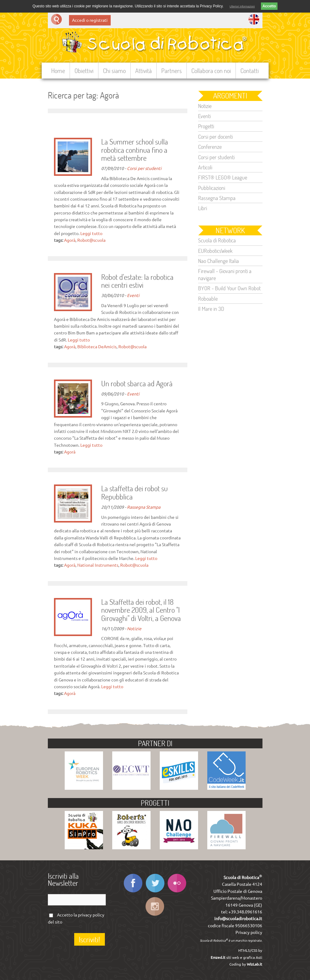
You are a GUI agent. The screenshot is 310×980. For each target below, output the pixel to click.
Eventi (133, 295)
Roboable (208, 299)
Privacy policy (249, 932)
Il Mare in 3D (211, 309)
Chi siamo (114, 71)
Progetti (206, 126)
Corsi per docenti (215, 137)
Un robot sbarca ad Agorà (137, 384)
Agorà (70, 240)
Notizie (134, 629)
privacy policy (91, 915)
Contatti (250, 71)
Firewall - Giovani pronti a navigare (225, 274)
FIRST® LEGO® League (223, 177)
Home (58, 71)
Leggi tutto (91, 233)
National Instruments (98, 565)
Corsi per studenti (144, 168)
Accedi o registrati (90, 20)
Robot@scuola (91, 240)
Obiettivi (84, 71)
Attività (144, 71)
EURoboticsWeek (215, 251)
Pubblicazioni (212, 188)
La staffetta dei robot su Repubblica (134, 493)
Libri (203, 208)
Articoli (205, 167)
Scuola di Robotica (217, 240)
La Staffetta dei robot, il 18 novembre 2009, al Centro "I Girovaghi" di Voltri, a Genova (141, 610)
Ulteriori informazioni (242, 6)
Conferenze (210, 147)
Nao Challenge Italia (218, 261)
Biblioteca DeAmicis (97, 347)
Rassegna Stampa (144, 507)
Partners (172, 71)
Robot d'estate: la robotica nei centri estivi (137, 281)
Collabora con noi (211, 71)
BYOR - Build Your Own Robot (229, 288)
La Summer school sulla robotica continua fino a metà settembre (135, 150)
